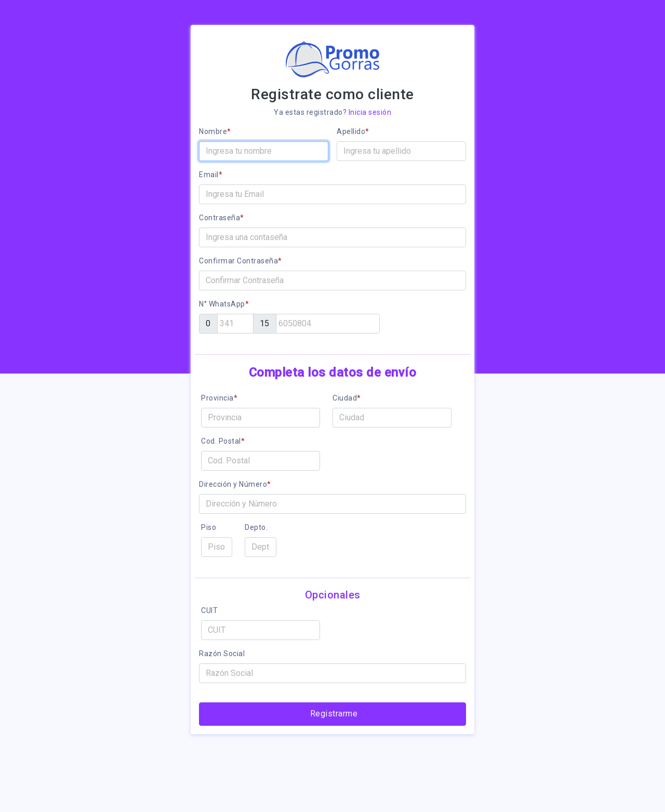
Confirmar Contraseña (241, 261)
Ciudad (347, 398)
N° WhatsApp (224, 304)
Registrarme (334, 714)
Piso (209, 527)
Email (211, 175)
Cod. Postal (223, 441)
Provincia (219, 398)
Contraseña (222, 218)
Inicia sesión (370, 112)
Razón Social (222, 654)
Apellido (353, 131)
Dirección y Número (235, 484)
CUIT (209, 610)
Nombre (215, 131)
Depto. (256, 527)
